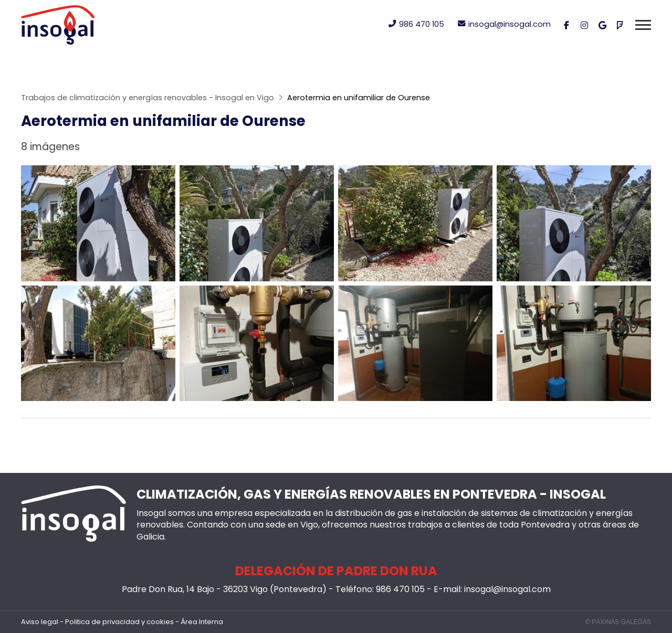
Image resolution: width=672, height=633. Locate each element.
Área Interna (202, 622)
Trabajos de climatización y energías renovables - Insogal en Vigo (148, 98)
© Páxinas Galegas (618, 622)
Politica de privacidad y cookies (119, 622)
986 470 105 (400, 589)
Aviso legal (40, 622)
